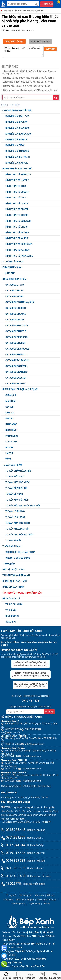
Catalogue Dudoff (16, 308)
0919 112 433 (9, 768)
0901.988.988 (29, 729)
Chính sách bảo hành (15, 581)
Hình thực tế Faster (17, 209)
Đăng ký (49, 712)
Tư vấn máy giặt (15, 477)
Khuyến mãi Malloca (17, 116)
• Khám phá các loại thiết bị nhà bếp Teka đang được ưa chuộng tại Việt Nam (29, 72)
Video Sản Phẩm (11, 546)
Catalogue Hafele (16, 331)
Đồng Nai (11, 622)
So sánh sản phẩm (13, 262)
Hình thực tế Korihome (19, 244)
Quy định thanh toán (47, 900)
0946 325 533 (9, 781)
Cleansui (11, 395)
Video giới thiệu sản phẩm (20, 552)
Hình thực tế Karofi (17, 238)
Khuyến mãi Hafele (16, 140)
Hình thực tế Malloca (18, 174)
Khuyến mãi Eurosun (17, 151)
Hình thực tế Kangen (17, 250)
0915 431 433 (30, 701)
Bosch (9, 448)
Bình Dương (12, 616)
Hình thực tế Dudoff (17, 192)
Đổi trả (50, 896)
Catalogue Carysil (16, 366)
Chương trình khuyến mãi (17, 111)
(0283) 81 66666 (11, 744)
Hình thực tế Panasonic (19, 256)
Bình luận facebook (40, 41)
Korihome (11, 430)
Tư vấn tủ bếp (13, 540)
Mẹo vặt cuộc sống (13, 570)
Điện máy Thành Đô (35, 966)
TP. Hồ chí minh (14, 604)
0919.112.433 (13, 853)
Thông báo (9, 564)
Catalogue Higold (16, 355)
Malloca (11, 401)
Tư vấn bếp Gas (14, 494)
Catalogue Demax (16, 314)
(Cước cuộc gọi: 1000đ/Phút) (31, 685)
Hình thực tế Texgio (17, 215)
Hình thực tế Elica (16, 198)
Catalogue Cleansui (17, 360)
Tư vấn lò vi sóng (15, 517)
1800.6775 (11, 884)
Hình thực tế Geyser (17, 233)
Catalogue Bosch (15, 343)
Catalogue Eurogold (18, 349)
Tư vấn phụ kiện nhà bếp (19, 535)
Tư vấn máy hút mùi (17, 500)
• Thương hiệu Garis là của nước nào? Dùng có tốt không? (29, 90)
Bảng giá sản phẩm (13, 587)
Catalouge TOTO (15, 285)
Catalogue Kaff (15, 296)
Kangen (10, 413)
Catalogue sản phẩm (14, 279)
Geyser (9, 407)
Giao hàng (8, 900)
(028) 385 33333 (11, 729)
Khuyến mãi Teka (15, 145)
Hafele (9, 453)
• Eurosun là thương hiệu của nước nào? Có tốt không (27, 82)
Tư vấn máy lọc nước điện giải (23, 506)
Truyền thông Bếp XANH (16, 575)
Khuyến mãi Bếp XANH (18, 157)
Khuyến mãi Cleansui (17, 128)
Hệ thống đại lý (11, 599)
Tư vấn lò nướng (15, 511)
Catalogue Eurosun (17, 337)
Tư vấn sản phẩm (12, 465)
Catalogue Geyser (16, 378)
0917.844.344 (13, 845)
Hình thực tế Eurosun (18, 221)
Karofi (9, 418)
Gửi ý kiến (50, 49)
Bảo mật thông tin (25, 900)
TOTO (8, 459)
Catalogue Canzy (15, 384)
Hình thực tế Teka (16, 186)
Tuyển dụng (34, 904)
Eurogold (11, 442)
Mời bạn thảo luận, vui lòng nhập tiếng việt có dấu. (23, 51)
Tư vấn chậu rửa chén (18, 471)
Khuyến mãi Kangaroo (18, 134)
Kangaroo (11, 424)
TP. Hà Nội (11, 610)
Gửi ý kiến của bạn (14, 41)
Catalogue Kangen (16, 372)
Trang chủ (5, 11)
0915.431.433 (13, 868)
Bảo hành (39, 896)
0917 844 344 (9, 756)
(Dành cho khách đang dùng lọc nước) (30, 674)
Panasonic (12, 436)
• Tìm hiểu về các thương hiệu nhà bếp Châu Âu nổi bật (28, 78)
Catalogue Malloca (17, 326)
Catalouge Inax (14, 291)
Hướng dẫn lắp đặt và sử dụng (20, 389)
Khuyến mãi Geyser (16, 122)
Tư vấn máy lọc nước (18, 482)
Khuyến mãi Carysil (17, 163)
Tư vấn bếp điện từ (16, 488)
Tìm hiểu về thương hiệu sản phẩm (29, 11)
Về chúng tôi (25, 896)
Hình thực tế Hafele (17, 180)
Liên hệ (47, 904)
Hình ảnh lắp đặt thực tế (17, 169)
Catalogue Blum (15, 320)
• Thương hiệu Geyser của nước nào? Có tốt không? (26, 86)
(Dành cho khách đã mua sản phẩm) (31, 664)
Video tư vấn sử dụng (18, 558)
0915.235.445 (13, 830)
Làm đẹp (10, 273)
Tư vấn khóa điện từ (17, 529)
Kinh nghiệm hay (12, 267)
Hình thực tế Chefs (17, 227)
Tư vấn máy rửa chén (18, 523)
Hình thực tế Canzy (17, 204)
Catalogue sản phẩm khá (20, 302)
